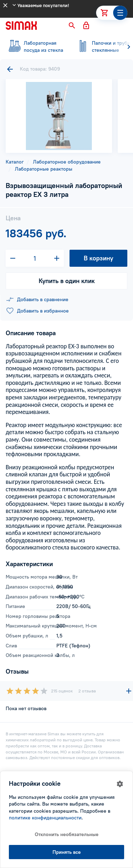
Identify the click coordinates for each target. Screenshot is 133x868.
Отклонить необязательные (67, 834)
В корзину (98, 258)
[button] (72, 26)
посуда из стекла (35, 46)
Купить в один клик (67, 281)
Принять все (67, 852)
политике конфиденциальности (45, 818)
